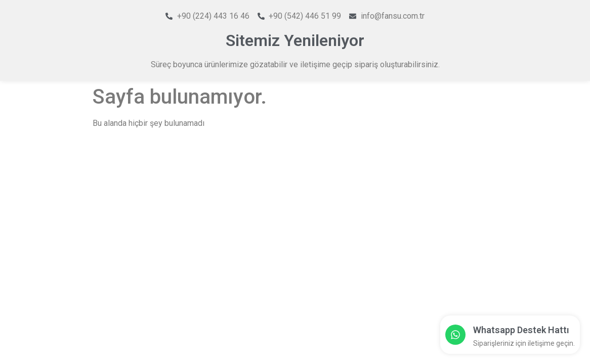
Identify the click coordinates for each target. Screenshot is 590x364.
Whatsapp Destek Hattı (521, 330)
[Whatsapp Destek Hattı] (455, 335)
